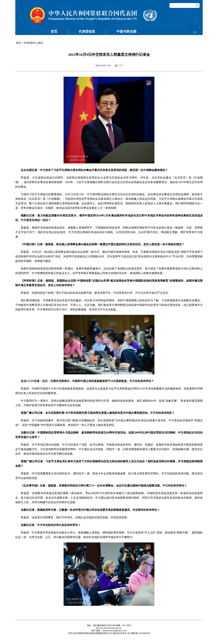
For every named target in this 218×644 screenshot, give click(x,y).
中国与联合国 (126, 31)
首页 (54, 31)
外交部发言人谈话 (33, 43)
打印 (121, 66)
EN (195, 32)
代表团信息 (87, 31)
